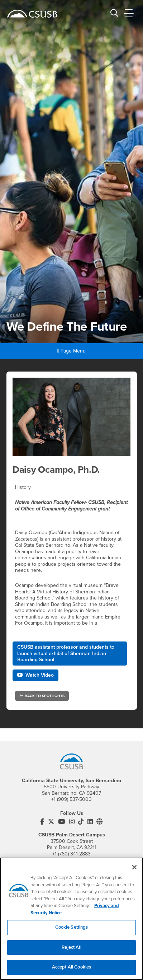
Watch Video (35, 675)
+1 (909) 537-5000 (71, 799)
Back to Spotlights (42, 696)
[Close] (134, 873)
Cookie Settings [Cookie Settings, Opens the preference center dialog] (72, 933)
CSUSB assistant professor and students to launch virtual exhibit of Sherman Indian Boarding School (66, 653)
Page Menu (71, 351)
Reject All (71, 953)
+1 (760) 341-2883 (71, 854)
